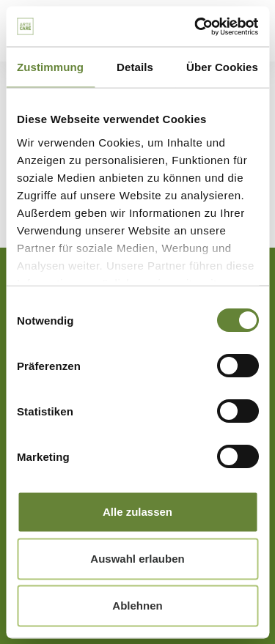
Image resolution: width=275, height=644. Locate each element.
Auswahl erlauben (137, 559)
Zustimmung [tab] (50, 67)
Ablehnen (137, 606)
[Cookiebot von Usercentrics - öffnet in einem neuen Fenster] (196, 26)
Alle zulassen (137, 512)
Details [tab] (135, 67)
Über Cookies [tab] (222, 67)
